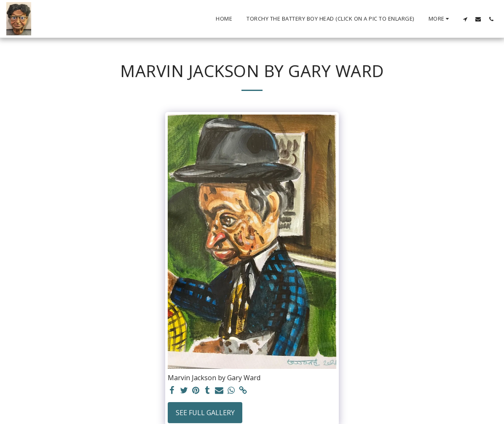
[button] (465, 19)
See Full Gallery (205, 413)
